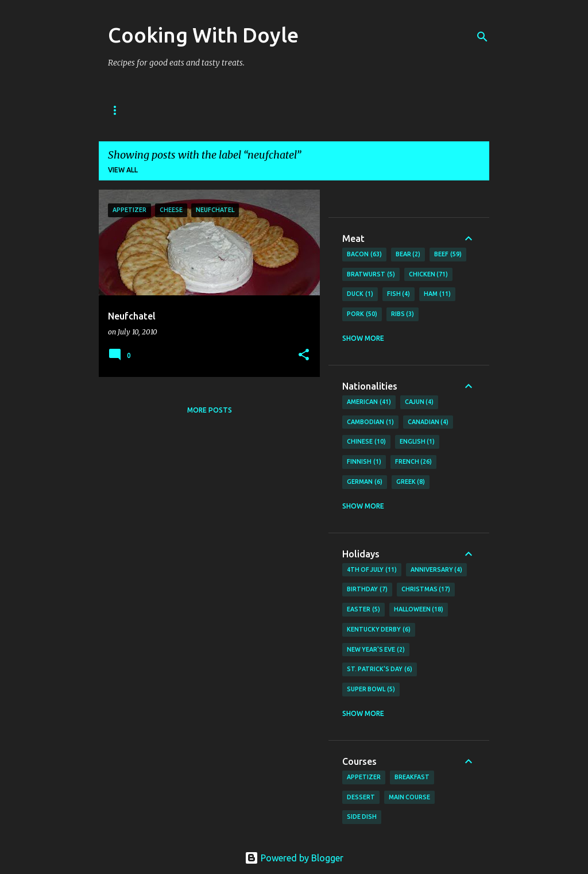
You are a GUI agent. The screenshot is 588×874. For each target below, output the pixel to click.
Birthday (367, 590)
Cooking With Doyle (203, 35)
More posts (210, 410)
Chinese (366, 442)
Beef (448, 255)
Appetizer (364, 777)
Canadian (428, 422)
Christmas (426, 590)
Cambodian (370, 422)
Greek (411, 482)
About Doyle (181, 110)
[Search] (482, 37)
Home (119, 110)
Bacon (364, 255)
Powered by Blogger (294, 858)
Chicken (429, 275)
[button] (304, 355)
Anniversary (437, 570)
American (369, 402)
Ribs (403, 314)
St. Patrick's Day (380, 669)
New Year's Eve (376, 650)
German (365, 482)
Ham (437, 294)
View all (123, 170)
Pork (362, 314)
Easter (363, 610)
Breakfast (412, 777)
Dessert (361, 797)
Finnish (364, 462)
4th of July (372, 570)
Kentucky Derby (379, 630)
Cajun (419, 402)
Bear (408, 255)
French (414, 462)
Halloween (419, 610)
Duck (360, 294)
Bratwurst (371, 275)
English (417, 442)
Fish (399, 294)
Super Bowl (371, 690)
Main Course (409, 797)
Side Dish (362, 817)
